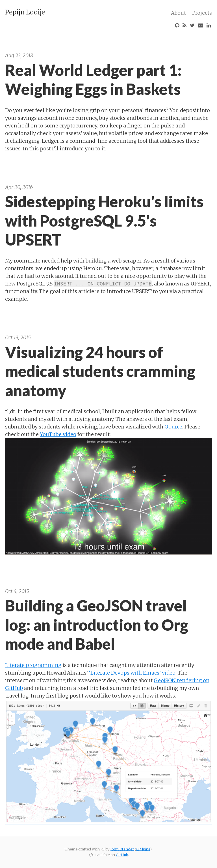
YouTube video (58, 434)
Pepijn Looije (25, 12)
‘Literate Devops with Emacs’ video (132, 673)
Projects (202, 13)
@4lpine (143, 849)
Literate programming (33, 665)
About (178, 13)
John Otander (122, 849)
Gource (173, 427)
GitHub (122, 855)
